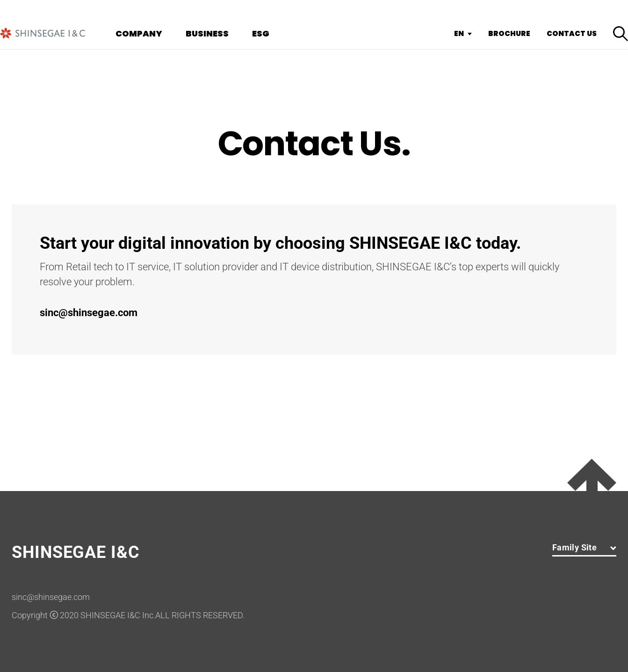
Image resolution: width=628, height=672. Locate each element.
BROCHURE (509, 34)
